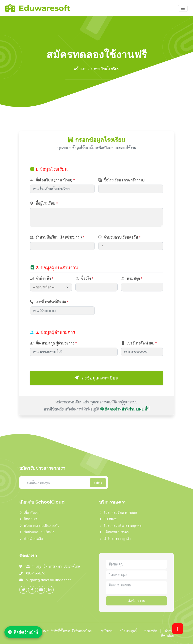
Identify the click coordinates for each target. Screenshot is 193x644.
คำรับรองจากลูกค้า (117, 539)
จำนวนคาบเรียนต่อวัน (119, 256)
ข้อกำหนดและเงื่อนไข (39, 532)
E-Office (110, 519)
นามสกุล (132, 297)
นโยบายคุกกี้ (128, 631)
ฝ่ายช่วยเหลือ (33, 539)
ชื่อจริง (85, 297)
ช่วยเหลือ (151, 631)
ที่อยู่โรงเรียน (44, 222)
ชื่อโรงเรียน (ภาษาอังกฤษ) (121, 198)
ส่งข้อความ (137, 601)
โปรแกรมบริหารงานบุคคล (123, 526)
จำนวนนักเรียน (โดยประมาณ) (57, 256)
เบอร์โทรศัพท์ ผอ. (139, 361)
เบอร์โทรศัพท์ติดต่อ (49, 320)
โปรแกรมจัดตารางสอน (120, 513)
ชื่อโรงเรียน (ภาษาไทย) (52, 198)
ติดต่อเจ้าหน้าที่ (23, 632)
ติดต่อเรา (30, 519)
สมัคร (98, 483)
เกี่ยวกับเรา (32, 513)
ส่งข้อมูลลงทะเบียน (96, 396)
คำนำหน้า (42, 297)
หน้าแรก (80, 69)
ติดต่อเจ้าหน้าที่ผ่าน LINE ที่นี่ (125, 427)
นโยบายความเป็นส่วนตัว (41, 526)
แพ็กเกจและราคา (116, 532)
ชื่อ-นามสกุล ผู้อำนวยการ (53, 361)
